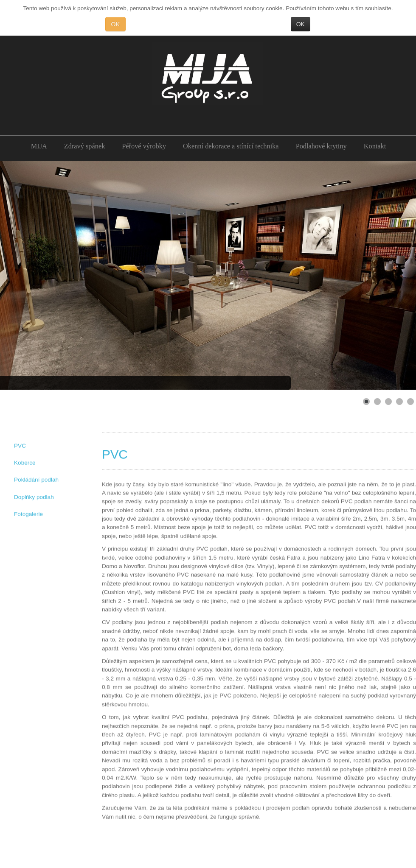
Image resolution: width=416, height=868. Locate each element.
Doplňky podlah (34, 497)
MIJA (39, 146)
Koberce (25, 462)
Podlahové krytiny (321, 146)
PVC (20, 445)
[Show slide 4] (399, 402)
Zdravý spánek (84, 146)
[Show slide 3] (388, 402)
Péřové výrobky (144, 146)
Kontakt (375, 146)
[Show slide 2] (377, 402)
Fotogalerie (28, 514)
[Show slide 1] (366, 402)
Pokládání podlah (36, 479)
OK (115, 24)
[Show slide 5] (410, 402)
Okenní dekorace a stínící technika (231, 146)
